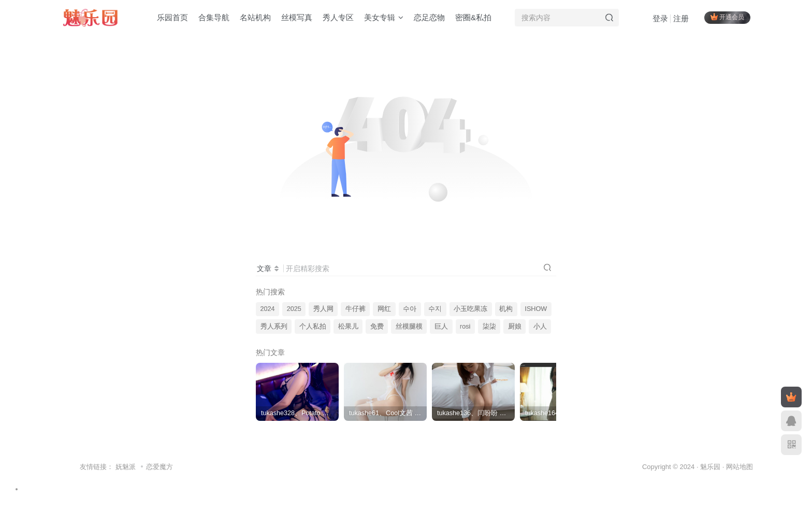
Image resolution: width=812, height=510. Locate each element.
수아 (410, 309)
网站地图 (740, 467)
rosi (465, 327)
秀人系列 (274, 327)
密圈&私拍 (473, 17)
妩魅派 (126, 467)
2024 (268, 309)
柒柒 (489, 327)
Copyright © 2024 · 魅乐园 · (684, 467)
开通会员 (727, 17)
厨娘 (515, 327)
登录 (660, 18)
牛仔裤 (356, 309)
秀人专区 (338, 17)
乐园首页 (172, 17)
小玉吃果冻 (470, 309)
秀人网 (323, 309)
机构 (506, 309)
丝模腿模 (409, 327)
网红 (384, 309)
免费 (377, 327)
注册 (681, 18)
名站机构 (255, 17)
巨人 (441, 327)
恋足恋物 (429, 17)
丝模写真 (297, 17)
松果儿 (348, 327)
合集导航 (214, 17)
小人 (540, 327)
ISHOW (536, 309)
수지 (435, 309)
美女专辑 (384, 17)
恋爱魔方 (160, 467)
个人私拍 (313, 327)
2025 (294, 309)
